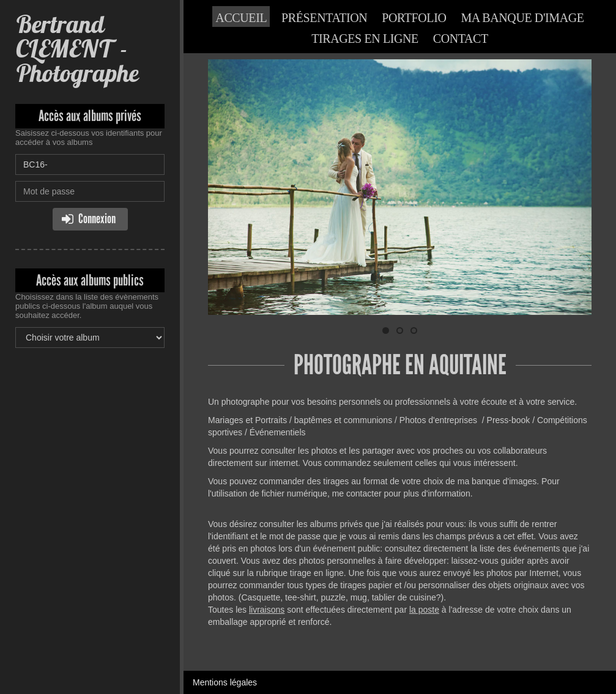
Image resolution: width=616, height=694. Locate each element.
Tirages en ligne (365, 39)
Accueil (241, 18)
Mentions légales (225, 682)
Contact (461, 39)
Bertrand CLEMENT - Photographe (77, 49)
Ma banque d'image (522, 18)
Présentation (324, 18)
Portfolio (414, 18)
